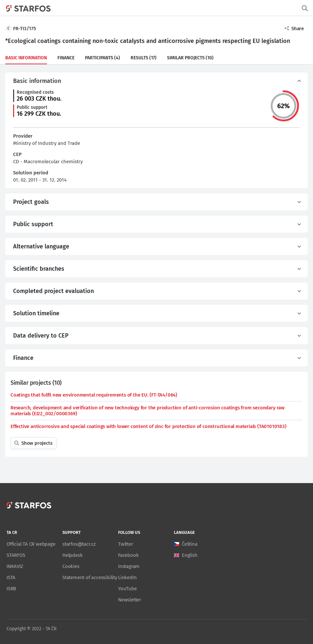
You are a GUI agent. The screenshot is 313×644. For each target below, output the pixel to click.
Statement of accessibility (90, 577)
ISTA (11, 577)
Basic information (26, 58)
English (190, 555)
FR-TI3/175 (25, 29)
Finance (66, 58)
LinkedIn (127, 577)
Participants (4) (103, 58)
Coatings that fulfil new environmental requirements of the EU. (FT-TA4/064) (94, 395)
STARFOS (16, 555)
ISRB (11, 589)
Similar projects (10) (190, 58)
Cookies (71, 566)
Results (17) (144, 58)
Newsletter (130, 600)
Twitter (126, 544)
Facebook (128, 555)
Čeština (190, 544)
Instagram (129, 566)
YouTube (127, 589)
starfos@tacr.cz (79, 544)
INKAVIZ (15, 566)
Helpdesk (72, 555)
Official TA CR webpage (31, 544)
